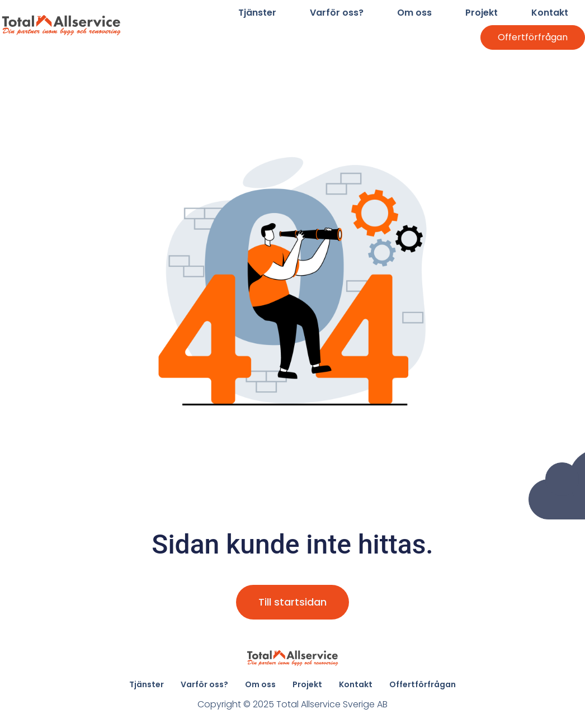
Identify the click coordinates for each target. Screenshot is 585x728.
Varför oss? (337, 13)
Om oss (414, 13)
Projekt (482, 13)
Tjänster (257, 13)
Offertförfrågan (533, 37)
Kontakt (550, 13)
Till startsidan (292, 602)
